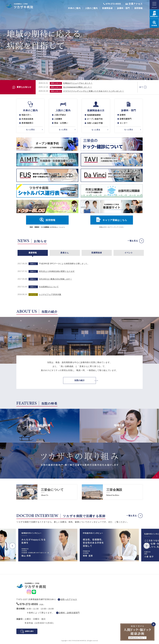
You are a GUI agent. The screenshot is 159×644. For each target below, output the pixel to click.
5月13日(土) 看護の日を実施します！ (56, 279)
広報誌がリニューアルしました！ (78, 83)
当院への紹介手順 (95, 123)
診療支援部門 (126, 119)
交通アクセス (136, 4)
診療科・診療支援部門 (69, 613)
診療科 (123, 115)
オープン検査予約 (95, 119)
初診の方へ (26, 115)
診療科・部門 (123, 8)
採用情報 (138, 8)
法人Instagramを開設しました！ (78, 87)
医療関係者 (107, 8)
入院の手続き (60, 115)
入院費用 (58, 119)
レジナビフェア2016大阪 (50, 295)
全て (141, 87)
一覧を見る (133, 241)
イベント (129, 253)
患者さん (65, 253)
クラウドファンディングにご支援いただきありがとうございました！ (94, 91)
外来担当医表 (27, 119)
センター (124, 123)
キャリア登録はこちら (115, 220)
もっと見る (30, 130)
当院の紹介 (79, 381)
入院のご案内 (91, 8)
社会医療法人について (49, 287)
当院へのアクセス (69, 600)
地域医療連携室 (94, 115)
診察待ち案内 (29, 631)
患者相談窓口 (27, 123)
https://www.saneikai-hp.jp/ (47, 492)
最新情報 (33, 253)
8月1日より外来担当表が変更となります (57, 271)
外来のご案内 (74, 8)
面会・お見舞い (61, 123)
